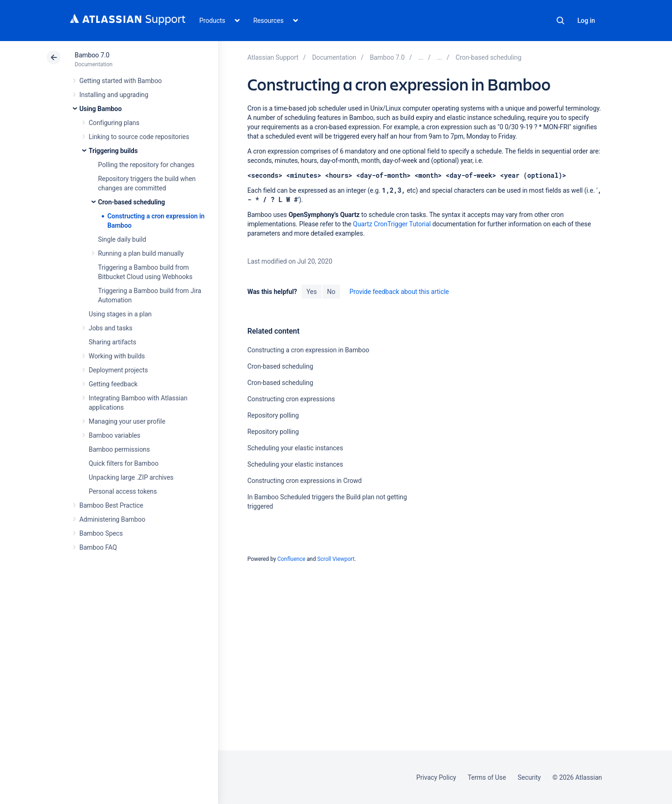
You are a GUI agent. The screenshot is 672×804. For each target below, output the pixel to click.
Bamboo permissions (119, 449)
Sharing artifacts (112, 342)
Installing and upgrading (114, 95)
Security (529, 777)
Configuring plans (114, 123)
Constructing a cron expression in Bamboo (308, 350)
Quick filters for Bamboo (124, 463)
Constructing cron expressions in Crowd (304, 481)
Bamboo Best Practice (111, 505)
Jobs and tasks (111, 328)
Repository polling (273, 415)
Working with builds (117, 356)
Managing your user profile (127, 421)
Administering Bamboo (112, 519)
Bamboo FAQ (98, 547)
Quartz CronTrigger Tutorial (392, 224)
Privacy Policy (436, 777)
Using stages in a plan (120, 314)
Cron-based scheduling (132, 202)
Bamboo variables (115, 435)
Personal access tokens (123, 491)
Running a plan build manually (141, 253)
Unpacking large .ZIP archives (131, 477)
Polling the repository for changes (146, 165)
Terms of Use (487, 777)
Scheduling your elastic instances (295, 448)
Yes (311, 292)
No (331, 292)
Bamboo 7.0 (92, 55)
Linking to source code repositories (139, 137)
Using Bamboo (101, 109)
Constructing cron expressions (291, 399)
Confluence (291, 559)
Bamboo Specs (101, 533)
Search (560, 21)
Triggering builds (113, 151)
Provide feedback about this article (399, 292)
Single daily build (122, 239)
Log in (586, 21)
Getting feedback (113, 384)
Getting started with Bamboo (121, 81)
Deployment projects (118, 370)
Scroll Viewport (336, 559)
